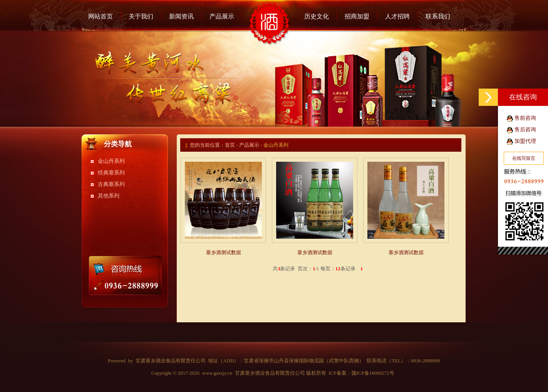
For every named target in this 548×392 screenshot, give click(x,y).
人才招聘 (397, 16)
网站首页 (101, 16)
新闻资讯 (181, 16)
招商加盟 (357, 16)
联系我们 (438, 16)
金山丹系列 (111, 161)
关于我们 (141, 16)
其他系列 (109, 196)
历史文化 (317, 16)
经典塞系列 (111, 173)
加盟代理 (525, 141)
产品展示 (222, 16)
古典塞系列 (111, 184)
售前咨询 (525, 118)
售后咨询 (525, 130)
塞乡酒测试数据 (224, 252)
